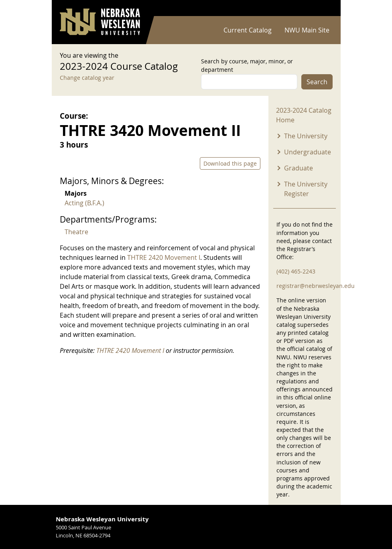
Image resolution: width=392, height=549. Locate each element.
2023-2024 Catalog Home (304, 115)
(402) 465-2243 (296, 271)
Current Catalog (248, 30)
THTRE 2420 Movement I (164, 257)
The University (306, 136)
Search (317, 82)
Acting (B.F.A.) (84, 203)
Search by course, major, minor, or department (247, 65)
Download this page (230, 163)
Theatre (76, 232)
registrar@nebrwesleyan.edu (316, 286)
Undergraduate (308, 152)
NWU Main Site (307, 30)
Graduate (299, 168)
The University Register (306, 189)
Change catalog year (87, 78)
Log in (322, 8)
